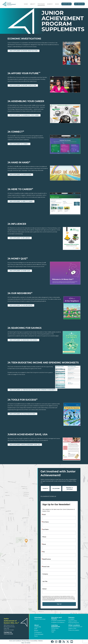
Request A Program (70, 488)
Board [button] (36, 631)
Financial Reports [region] (74, 623)
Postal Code (46, 567)
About (32, 4)
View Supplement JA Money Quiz (20, 271)
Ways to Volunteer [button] (40, 619)
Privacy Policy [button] (26, 641)
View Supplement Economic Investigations (24, 51)
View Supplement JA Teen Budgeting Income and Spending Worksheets (33, 390)
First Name (46, 522)
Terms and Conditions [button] (15, 641)
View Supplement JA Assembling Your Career (24, 115)
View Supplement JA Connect (19, 144)
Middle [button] (53, 630)
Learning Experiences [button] (56, 626)
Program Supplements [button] (58, 621)
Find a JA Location (74, 630)
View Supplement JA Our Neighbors (21, 305)
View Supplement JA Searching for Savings (23, 340)
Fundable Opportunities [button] (73, 620)
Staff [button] (36, 629)
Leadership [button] (38, 627)
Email (44, 515)
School (44, 589)
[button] (35, 4)
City (44, 552)
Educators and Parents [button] (56, 618)
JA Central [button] (27, 643)
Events (50, 4)
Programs (41, 4)
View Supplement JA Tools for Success (22, 414)
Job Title (45, 581)
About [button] (36, 625)
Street (44, 544)
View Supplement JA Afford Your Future (23, 85)
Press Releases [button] (39, 634)
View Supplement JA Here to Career (21, 201)
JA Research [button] (38, 632)
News (57, 4)
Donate (45, 488)
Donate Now (67, 4)
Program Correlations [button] (58, 622)
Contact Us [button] (8, 632)
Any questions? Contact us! (48, 496)
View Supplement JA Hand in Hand (20, 175)
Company (45, 574)
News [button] (36, 636)
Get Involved (79, 4)
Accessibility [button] (34, 641)
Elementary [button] (55, 628)
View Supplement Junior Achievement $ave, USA (25, 445)
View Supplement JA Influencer (20, 238)
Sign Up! (59, 604)
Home (26, 4)
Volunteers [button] (38, 618)
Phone (44, 537)
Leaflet (71, 613)
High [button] (53, 632)
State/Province (47, 559)
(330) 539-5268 (8, 634)
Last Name (45, 529)
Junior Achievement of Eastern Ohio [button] (75, 627)
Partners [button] (71, 618)
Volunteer (56, 488)
